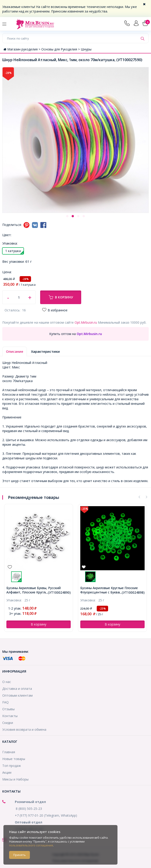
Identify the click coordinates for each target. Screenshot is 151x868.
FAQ (5, 702)
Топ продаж (12, 766)
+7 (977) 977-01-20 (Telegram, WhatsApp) (46, 815)
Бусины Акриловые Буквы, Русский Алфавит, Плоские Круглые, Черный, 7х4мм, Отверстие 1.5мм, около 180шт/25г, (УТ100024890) (109, 590)
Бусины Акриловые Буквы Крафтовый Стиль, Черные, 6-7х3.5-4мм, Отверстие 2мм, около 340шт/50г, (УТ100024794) (38, 590)
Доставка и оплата (17, 689)
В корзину (61, 297)
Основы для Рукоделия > (61, 49)
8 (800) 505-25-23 (29, 809)
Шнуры (86, 49)
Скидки (8, 723)
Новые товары (14, 759)
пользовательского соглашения (31, 845)
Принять (20, 855)
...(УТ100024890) (132, 592)
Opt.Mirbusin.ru (86, 322)
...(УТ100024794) (58, 592)
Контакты (10, 716)
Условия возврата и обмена (24, 729)
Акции (7, 772)
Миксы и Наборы (15, 779)
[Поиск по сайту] (70, 38)
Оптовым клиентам (17, 695)
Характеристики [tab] (45, 351)
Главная (9, 752)
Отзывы (8, 709)
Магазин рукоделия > (22, 49)
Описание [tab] (15, 351)
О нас (7, 682)
